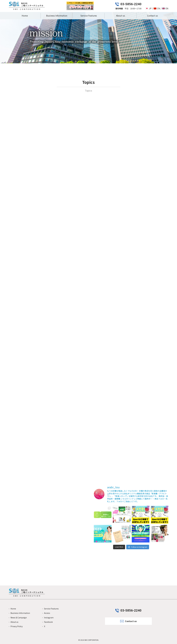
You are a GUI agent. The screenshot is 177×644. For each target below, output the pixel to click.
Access (47, 613)
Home (25, 16)
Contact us (153, 16)
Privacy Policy (17, 626)
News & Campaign (19, 618)
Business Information (57, 16)
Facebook (48, 622)
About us (121, 16)
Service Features (89, 16)
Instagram (49, 618)
